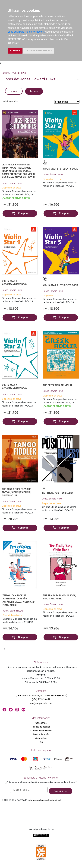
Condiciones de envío (41, 731)
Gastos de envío (41, 734)
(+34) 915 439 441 (41, 699)
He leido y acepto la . (33, 800)
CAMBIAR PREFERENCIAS (39, 51)
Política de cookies (41, 727)
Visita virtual (41, 738)
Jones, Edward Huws (12, 183)
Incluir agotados (10, 101)
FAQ (41, 742)
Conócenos (41, 723)
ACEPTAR (15, 51)
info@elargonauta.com (41, 703)
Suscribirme (61, 791)
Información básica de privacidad (44, 800)
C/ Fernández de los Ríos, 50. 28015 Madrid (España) (41, 696)
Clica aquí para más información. (26, 32)
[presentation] (27, 810)
